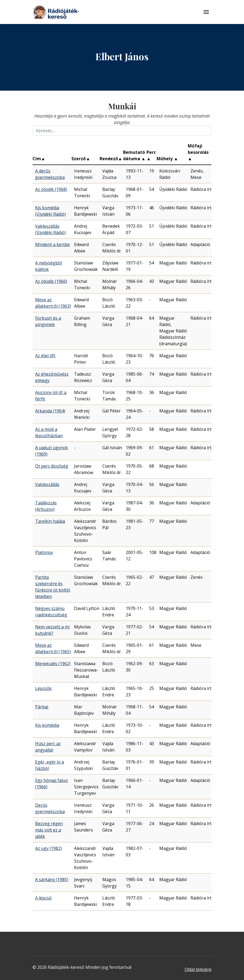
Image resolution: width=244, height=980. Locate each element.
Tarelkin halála (50, 521)
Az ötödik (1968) (51, 189)
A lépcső (43, 898)
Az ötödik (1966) (51, 281)
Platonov (44, 552)
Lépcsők (43, 688)
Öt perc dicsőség (52, 466)
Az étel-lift (45, 356)
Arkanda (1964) (50, 411)
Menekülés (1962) (53, 664)
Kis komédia (47, 725)
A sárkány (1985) (52, 879)
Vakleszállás (47, 484)
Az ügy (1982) (48, 848)
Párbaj (42, 707)
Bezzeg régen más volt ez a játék (49, 830)
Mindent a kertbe (52, 244)
